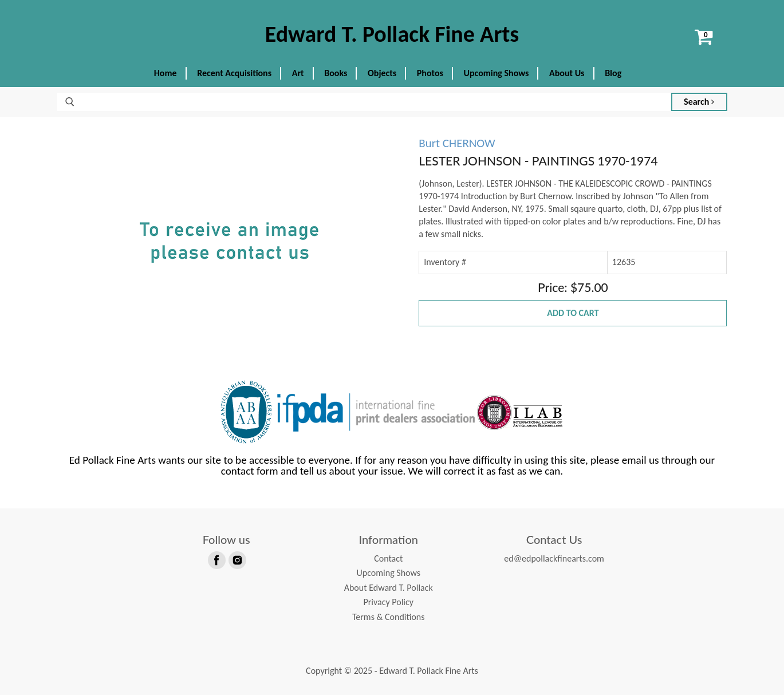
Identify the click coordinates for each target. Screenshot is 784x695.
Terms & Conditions (389, 617)
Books (336, 73)
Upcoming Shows (497, 73)
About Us (567, 73)
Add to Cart (573, 313)
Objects (382, 73)
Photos (430, 73)
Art (298, 73)
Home (166, 73)
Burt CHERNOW (457, 143)
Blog (613, 73)
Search (699, 102)
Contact (388, 558)
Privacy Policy (388, 602)
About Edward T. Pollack (389, 588)
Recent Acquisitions (234, 73)
